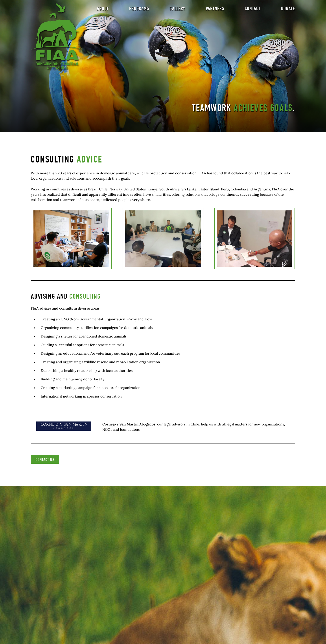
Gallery (177, 10)
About (103, 10)
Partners (215, 10)
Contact (253, 10)
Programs (139, 10)
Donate (288, 10)
